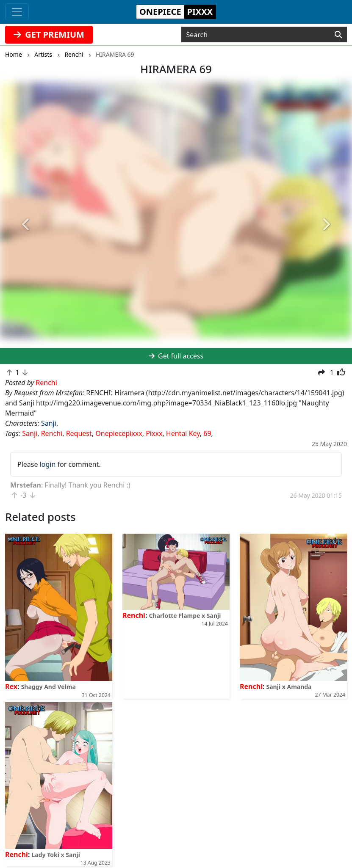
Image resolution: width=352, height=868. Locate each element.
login (48, 464)
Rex (11, 686)
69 (207, 433)
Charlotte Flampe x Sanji (185, 616)
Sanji (49, 423)
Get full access (176, 356)
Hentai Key (183, 433)
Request (79, 433)
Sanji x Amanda (289, 687)
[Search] (338, 35)
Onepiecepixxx (119, 433)
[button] (26, 225)
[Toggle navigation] (17, 12)
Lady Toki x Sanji (56, 855)
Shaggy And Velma (49, 687)
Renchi (52, 433)
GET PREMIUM (49, 34)
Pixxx (154, 433)
